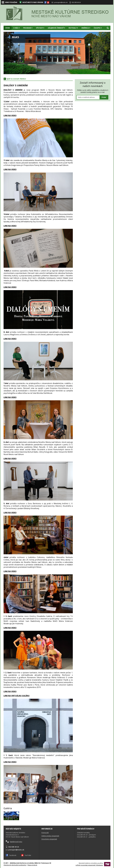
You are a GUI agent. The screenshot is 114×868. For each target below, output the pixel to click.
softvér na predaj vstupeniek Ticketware (89, 865)
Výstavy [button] (40, 28)
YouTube (26, 855)
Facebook (11, 855)
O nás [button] (16, 28)
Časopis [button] (98, 28)
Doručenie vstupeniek (49, 839)
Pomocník (45, 833)
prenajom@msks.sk (60, 2)
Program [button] (28, 28)
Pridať (104, 97)
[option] (57, 53)
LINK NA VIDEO (10, 169)
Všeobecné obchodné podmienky (15, 865)
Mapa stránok (32, 865)
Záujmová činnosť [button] (56, 28)
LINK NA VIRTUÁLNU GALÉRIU (17, 696)
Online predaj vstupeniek (50, 836)
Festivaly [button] (73, 28)
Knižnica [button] (86, 28)
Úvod (8, 28)
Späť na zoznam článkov (15, 79)
